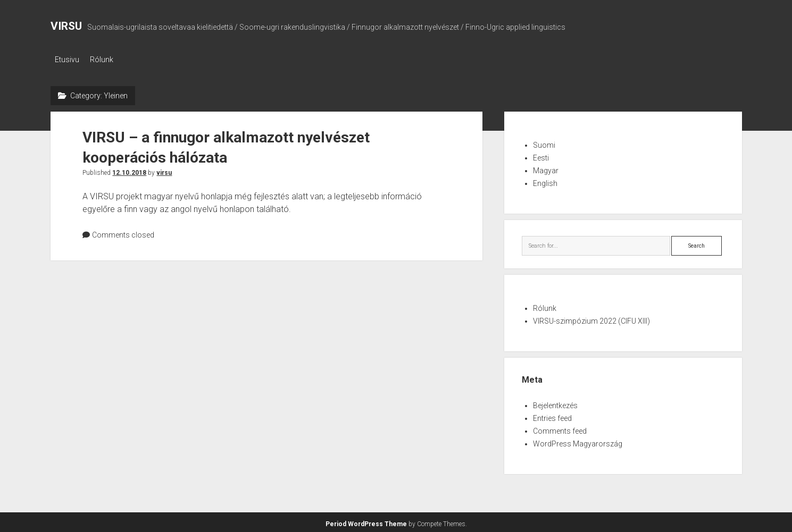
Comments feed (560, 428)
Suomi (544, 142)
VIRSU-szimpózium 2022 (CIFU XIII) (591, 318)
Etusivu (67, 60)
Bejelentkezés (555, 403)
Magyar (546, 167)
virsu (164, 170)
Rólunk (107, 60)
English (545, 180)
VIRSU (66, 26)
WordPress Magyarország (578, 441)
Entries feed (552, 416)
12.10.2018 (129, 170)
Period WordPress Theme (366, 521)
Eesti (541, 155)
